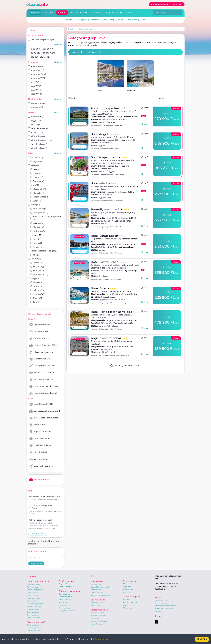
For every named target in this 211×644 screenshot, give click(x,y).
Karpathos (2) (36, 157)
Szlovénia (121, 20)
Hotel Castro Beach (105, 262)
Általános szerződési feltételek (166, 606)
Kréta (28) (34, 205)
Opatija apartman (34, 618)
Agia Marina (119, 175)
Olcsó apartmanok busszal (44, 386)
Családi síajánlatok (40, 445)
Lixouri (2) (36, 173)
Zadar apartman (33, 612)
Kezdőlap (72, 29)
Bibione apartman (34, 628)
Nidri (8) (35, 239)
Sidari (117, 149)
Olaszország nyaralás (36, 622)
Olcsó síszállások (39, 438)
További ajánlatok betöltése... (125, 365)
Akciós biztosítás (39, 480)
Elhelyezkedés (35, 99)
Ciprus (144, 20)
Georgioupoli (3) (39, 213)
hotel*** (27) (35, 86)
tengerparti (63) (37, 103)
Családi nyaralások (40, 359)
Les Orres (127, 600)
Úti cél (31, 153)
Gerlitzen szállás (97, 593)
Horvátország (70, 20)
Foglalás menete (161, 600)
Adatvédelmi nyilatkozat (164, 608)
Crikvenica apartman (35, 604)
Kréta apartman (65, 600)
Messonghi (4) (38, 189)
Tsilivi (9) (35, 302)
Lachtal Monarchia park (100, 587)
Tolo (131, 303)
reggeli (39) (35, 120)
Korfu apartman (65, 605)
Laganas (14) (37, 294)
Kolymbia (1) (37, 267)
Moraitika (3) (37, 193)
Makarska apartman (35, 606)
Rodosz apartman (66, 597)
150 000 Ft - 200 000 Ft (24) (42, 53)
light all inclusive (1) (38, 144)
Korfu (111, 125)
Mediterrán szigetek (41, 352)
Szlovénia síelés (130, 581)
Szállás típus (34, 62)
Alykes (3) (36, 282)
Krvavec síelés (128, 589)
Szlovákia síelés (98, 600)
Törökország (109, 20)
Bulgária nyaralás (66, 581)
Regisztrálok (36, 563)
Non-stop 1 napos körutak (43, 393)
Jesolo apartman (33, 625)
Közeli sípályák (38, 452)
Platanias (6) (37, 227)
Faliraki (119, 227)
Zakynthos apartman (67, 611)
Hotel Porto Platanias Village (112, 312)
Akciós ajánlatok (36, 35)
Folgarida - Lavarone (99, 613)
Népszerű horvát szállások (44, 345)
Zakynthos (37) (36, 278)
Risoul (126, 605)
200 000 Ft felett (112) (39, 57)
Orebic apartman (33, 584)
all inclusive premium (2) (40, 140)
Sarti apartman (65, 594)
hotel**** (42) (35, 90)
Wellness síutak (39, 459)
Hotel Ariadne (101, 183)
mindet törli (58, 45)
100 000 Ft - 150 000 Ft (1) (41, 49)
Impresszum (159, 611)
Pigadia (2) (37, 161)
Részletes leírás (100, 639)
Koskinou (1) (37, 271)
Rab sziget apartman (35, 590)
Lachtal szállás (97, 584)
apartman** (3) (36, 70)
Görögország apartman (69, 591)
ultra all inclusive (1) (38, 148)
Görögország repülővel (87, 29)
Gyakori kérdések (161, 603)
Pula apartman (33, 601)
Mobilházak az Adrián (42, 373)
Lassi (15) (35, 169)
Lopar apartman (33, 593)
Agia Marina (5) (38, 209)
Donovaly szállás (97, 603)
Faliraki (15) (37, 263)
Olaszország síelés (99, 610)
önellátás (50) (36, 117)
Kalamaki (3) (37, 290)
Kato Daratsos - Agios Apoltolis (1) (46, 218)
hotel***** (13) (35, 94)
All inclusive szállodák (41, 379)
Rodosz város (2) (39, 274)
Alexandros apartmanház (109, 108)
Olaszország (96, 20)
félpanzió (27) (36, 132)
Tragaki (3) (36, 298)
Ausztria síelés (97, 581)
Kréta (111, 175)
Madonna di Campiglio (100, 621)
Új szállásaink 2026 (40, 325)
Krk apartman (32, 595)
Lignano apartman (34, 631)
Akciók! (62, 13)
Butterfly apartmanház (108, 209)
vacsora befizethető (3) (40, 128)
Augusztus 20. (114, 13)
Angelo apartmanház (107, 338)
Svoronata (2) (38, 181)
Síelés (130, 13)
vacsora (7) (34, 124)
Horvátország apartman (38, 581)
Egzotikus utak (79, 13)
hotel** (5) (34, 82)
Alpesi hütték (38, 425)
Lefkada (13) (35, 235)
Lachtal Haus (96, 590)
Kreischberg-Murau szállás (101, 595)
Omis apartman (33, 609)
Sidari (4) (36, 201)
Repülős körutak (39, 338)
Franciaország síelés (132, 597)
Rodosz (112, 227)
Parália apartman (66, 602)
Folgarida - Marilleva (99, 616)
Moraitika (118, 125)
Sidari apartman (65, 608)
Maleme (118, 279)
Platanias (118, 253)
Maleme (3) (37, 223)
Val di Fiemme (97, 624)
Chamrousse (128, 608)
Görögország (94, 52)
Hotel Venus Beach (105, 236)
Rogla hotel (128, 587)
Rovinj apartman (33, 598)
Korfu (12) (33, 185)
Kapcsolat (158, 597)
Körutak (49, 13)
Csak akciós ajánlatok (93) (41, 40)
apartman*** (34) (37, 74)
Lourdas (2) (37, 177)
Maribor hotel (128, 584)
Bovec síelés (128, 592)
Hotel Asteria (100, 288)
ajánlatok (78, 52)
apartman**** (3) (37, 78)
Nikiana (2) (36, 243)
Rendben (202, 639)
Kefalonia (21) (35, 165)
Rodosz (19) (35, 259)
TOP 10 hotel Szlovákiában (44, 418)
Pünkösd (97, 13)
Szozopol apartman (66, 587)
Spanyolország (133, 20)
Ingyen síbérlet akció (41, 432)
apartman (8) (35, 66)
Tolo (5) (35, 255)
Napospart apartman (67, 584)
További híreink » (38, 534)
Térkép (145, 125)
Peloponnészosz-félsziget (119, 303)
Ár (29, 45)
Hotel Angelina (102, 134)
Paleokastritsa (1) (39, 197)
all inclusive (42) (36, 136)
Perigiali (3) (37, 247)
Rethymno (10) (38, 231)
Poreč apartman (33, 587)
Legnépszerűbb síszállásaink (45, 411)
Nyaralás (94, 125)
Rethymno (119, 201)
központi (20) (36, 107)
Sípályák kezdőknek (41, 466)
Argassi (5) (36, 286)
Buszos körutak (39, 331)
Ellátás (31, 112)
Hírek (31, 491)
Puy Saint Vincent (130, 602)
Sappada (94, 618)
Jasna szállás (96, 605)
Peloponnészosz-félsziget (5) (43, 251)
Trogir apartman (33, 615)
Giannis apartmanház (107, 157)
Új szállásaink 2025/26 (41, 404)
